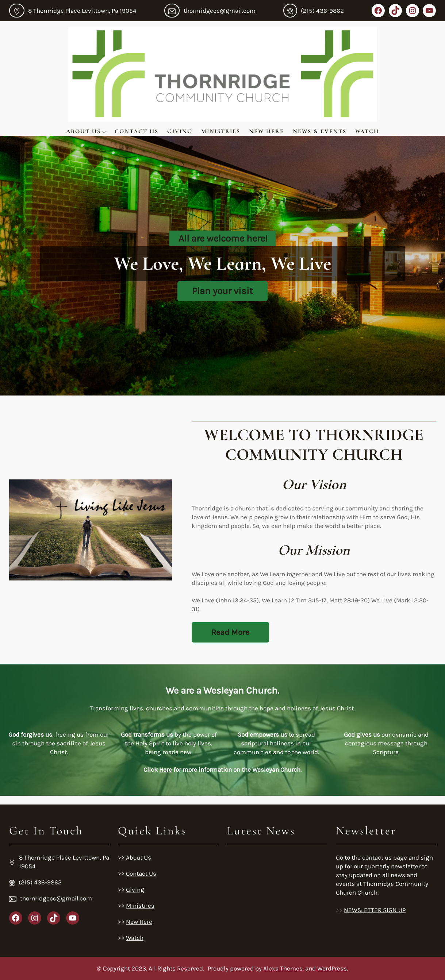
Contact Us (137, 131)
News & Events (320, 131)
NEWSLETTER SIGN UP (375, 910)
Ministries (221, 131)
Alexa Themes (283, 968)
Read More (230, 632)
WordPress (332, 968)
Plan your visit (222, 291)
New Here (266, 131)
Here (166, 769)
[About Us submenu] (104, 131)
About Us (83, 131)
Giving (180, 131)
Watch (367, 131)
